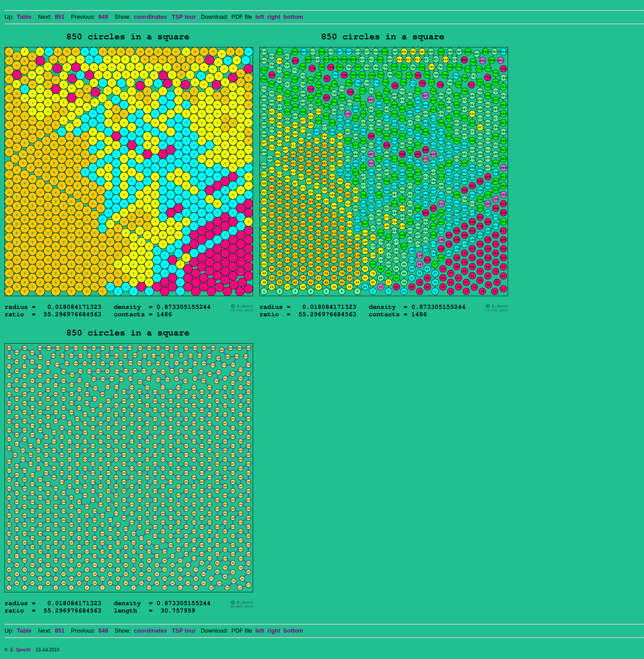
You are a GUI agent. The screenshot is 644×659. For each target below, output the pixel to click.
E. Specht (21, 650)
